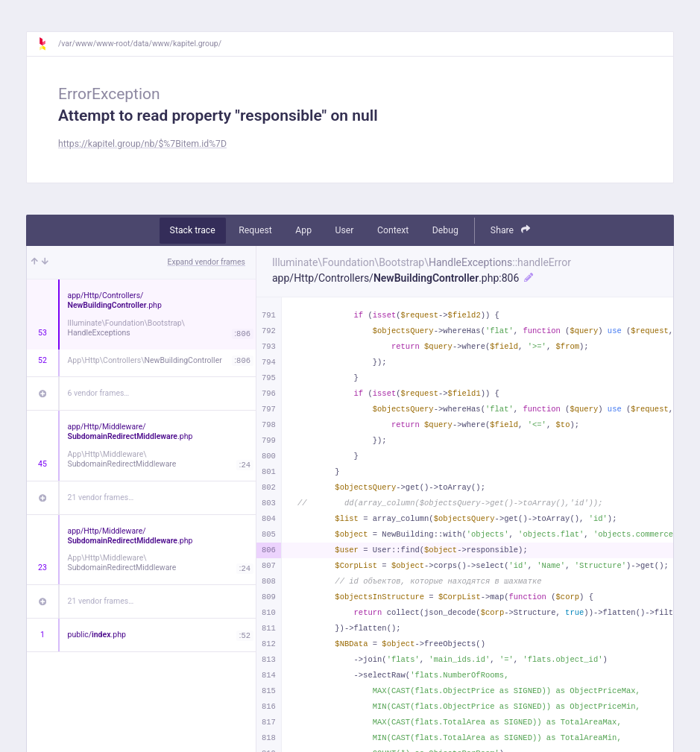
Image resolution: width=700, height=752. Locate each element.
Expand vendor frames (206, 262)
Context (393, 230)
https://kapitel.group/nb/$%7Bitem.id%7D (142, 144)
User (345, 230)
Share (511, 230)
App (303, 230)
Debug (445, 230)
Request (255, 230)
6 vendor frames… (99, 393)
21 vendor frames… (101, 497)
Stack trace (193, 230)
